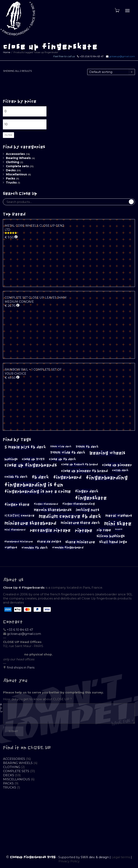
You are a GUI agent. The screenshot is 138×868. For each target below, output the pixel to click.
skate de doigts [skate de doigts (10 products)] (49, 542)
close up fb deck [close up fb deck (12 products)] (62, 459)
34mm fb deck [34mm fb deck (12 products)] (87, 447)
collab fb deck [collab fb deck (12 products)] (16, 477)
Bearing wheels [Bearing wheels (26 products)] (107, 453)
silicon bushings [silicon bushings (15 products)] (111, 536)
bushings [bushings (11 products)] (11, 459)
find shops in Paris (21, 667)
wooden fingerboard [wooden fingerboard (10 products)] (68, 548)
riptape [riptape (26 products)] (84, 530)
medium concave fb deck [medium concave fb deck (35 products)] (70, 516)
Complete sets (17, 166)
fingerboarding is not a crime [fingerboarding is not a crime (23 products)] (38, 491)
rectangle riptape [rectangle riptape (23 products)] (50, 530)
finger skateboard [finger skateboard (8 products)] (46, 504)
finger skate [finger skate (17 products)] (17, 505)
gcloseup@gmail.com (122, 56)
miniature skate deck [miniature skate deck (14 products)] (80, 523)
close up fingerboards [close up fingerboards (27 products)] (31, 465)
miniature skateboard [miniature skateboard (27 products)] (30, 523)
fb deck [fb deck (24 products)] (40, 477)
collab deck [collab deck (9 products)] (120, 470)
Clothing (13, 162)
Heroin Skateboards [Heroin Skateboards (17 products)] (53, 510)
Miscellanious (16, 174)
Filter (8, 135)
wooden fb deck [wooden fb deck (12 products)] (35, 548)
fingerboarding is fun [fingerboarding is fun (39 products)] (34, 485)
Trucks (11, 183)
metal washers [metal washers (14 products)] (119, 516)
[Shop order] (111, 72)
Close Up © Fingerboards (24, 587)
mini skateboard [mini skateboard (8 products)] (15, 530)
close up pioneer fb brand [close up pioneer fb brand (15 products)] (84, 471)
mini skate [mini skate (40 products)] (118, 524)
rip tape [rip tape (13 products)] (104, 530)
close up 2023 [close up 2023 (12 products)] (33, 459)
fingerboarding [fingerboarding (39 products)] (107, 478)
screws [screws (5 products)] (119, 529)
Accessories (15, 154)
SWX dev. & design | (96, 857)
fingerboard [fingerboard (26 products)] (67, 477)
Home (7, 52)
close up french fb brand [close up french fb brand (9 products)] (79, 464)
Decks (11, 170)
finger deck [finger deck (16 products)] (87, 491)
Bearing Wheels (18, 158)
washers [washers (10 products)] (11, 548)
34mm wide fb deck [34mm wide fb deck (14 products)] (68, 452)
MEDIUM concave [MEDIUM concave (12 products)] (19, 516)
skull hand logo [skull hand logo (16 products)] (113, 542)
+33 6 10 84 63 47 (20, 630)
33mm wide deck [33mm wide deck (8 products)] (61, 447)
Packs (10, 178)
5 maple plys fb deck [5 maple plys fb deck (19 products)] (25, 447)
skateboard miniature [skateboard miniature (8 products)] (19, 542)
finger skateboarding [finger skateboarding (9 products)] (79, 504)
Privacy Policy (69, 861)
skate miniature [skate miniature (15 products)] (80, 542)
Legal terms (121, 857)
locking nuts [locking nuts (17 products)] (88, 510)
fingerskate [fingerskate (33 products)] (91, 498)
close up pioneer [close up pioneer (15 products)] (117, 465)
